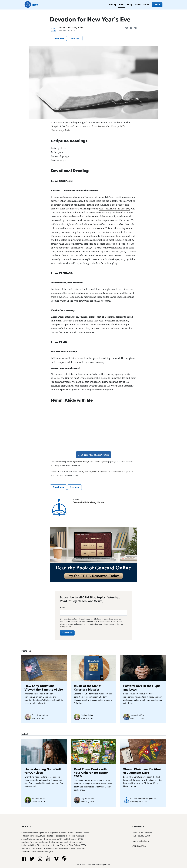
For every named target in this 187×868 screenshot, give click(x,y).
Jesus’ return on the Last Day (114, 209)
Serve (146, 4)
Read (122, 4)
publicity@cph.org (141, 841)
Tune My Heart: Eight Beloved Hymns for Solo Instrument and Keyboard (105, 471)
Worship (113, 4)
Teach (138, 4)
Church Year (58, 38)
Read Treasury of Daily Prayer (94, 455)
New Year (75, 38)
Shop (157, 5)
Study (130, 4)
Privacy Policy (65, 627)
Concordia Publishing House (71, 28)
